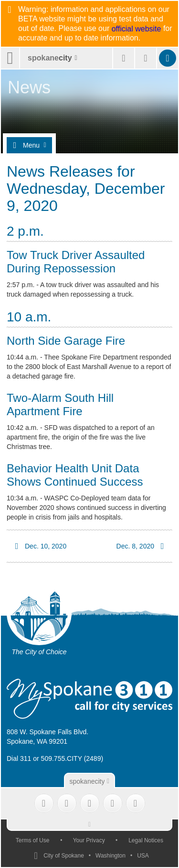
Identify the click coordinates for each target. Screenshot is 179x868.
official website (137, 29)
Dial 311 (19, 758)
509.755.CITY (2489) (72, 758)
